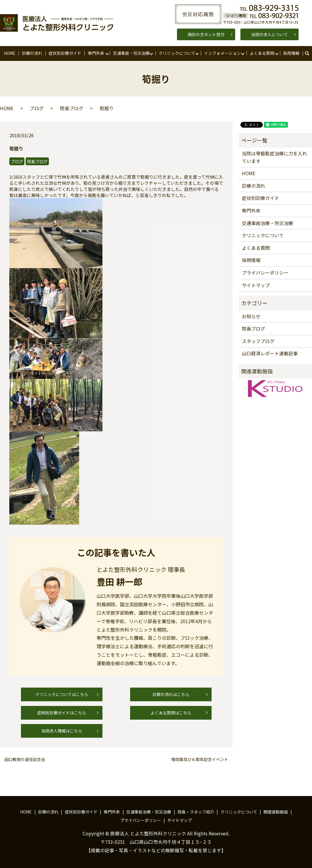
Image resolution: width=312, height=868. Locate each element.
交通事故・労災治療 (131, 53)
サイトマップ (256, 285)
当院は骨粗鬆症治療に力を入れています (274, 157)
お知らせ (251, 316)
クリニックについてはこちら (62, 694)
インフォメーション (222, 53)
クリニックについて (177, 53)
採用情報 (291, 53)
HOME (10, 53)
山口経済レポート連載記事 (270, 353)
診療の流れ (32, 53)
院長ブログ (72, 108)
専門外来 (96, 53)
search (310, 53)
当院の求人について (270, 34)
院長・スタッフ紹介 (196, 812)
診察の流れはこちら (171, 694)
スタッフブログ (258, 341)
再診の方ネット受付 (206, 34)
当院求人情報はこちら (62, 731)
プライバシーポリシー (265, 273)
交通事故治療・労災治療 (267, 223)
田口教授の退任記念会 (25, 759)
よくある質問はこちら (171, 713)
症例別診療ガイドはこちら (62, 713)
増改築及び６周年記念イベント (200, 759)
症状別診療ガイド (65, 53)
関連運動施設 (276, 812)
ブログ (37, 108)
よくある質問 (262, 53)
